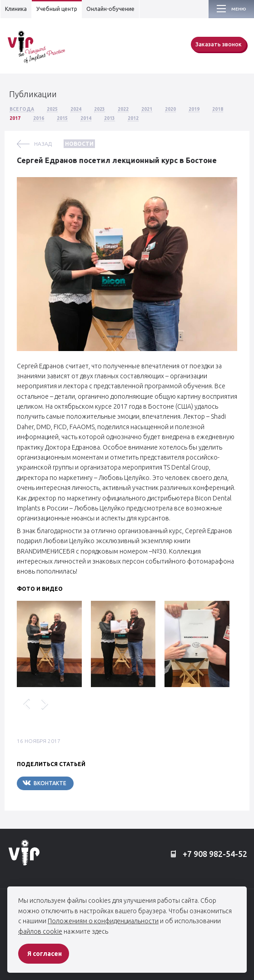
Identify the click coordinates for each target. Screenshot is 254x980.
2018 (218, 109)
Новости (79, 144)
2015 (62, 118)
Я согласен (45, 954)
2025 (52, 109)
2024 (76, 109)
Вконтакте (44, 783)
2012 (133, 118)
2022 (123, 109)
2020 (170, 109)
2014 (86, 118)
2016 (39, 118)
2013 (110, 118)
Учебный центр (57, 9)
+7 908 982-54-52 (209, 854)
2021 (147, 109)
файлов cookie (40, 931)
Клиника (16, 9)
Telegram (101, 783)
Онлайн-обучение (110, 9)
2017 (15, 118)
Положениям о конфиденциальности (103, 921)
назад (43, 144)
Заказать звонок (219, 44)
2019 (194, 109)
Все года (22, 109)
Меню (239, 9)
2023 (100, 109)
